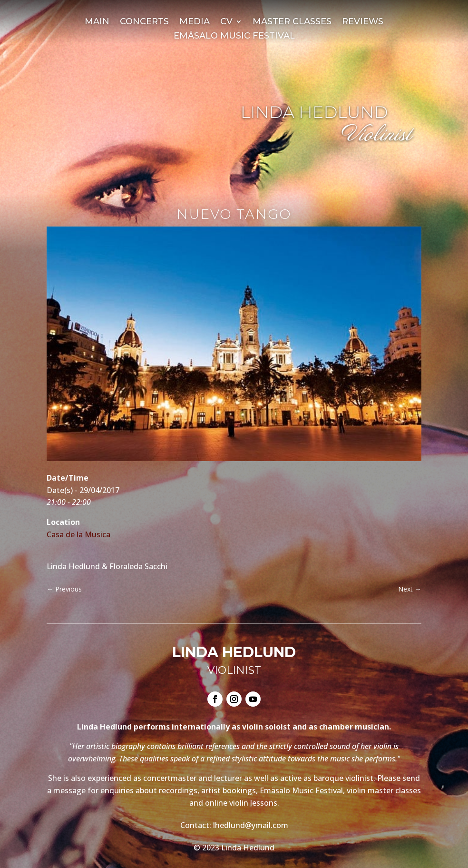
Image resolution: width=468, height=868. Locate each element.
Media (195, 22)
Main (97, 22)
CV (226, 22)
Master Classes (292, 22)
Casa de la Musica (78, 534)
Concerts (144, 22)
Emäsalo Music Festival (234, 37)
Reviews (363, 22)
